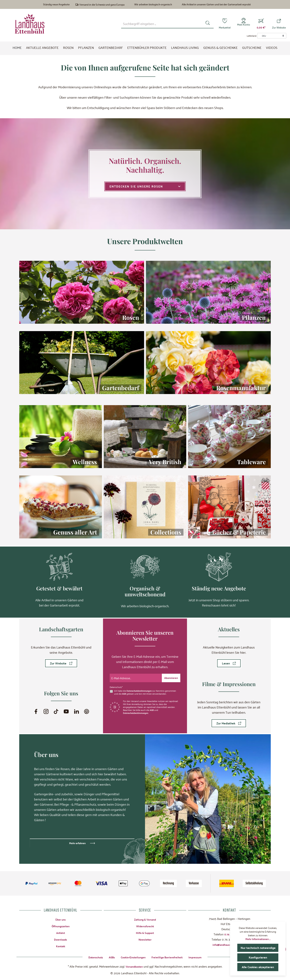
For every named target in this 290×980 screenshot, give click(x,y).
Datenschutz (91, 957)
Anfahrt (60, 932)
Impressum (200, 957)
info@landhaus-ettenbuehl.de (229, 944)
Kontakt (60, 946)
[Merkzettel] (225, 24)
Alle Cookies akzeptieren (259, 967)
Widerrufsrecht (145, 925)
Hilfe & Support (145, 932)
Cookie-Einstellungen (132, 957)
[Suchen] (208, 24)
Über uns (60, 919)
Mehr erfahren (77, 842)
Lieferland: (252, 36)
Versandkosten (134, 966)
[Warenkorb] (261, 24)
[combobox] (162, 24)
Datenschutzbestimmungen (140, 690)
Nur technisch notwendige (259, 948)
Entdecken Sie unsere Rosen (145, 186)
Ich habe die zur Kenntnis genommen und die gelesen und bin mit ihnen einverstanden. (146, 691)
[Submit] (170, 677)
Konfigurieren (258, 957)
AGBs (109, 957)
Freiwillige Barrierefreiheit (169, 957)
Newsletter (145, 939)
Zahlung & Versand (145, 919)
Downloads (60, 939)
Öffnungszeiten (61, 925)
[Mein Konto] (244, 24)
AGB (124, 693)
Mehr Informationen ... (258, 939)
